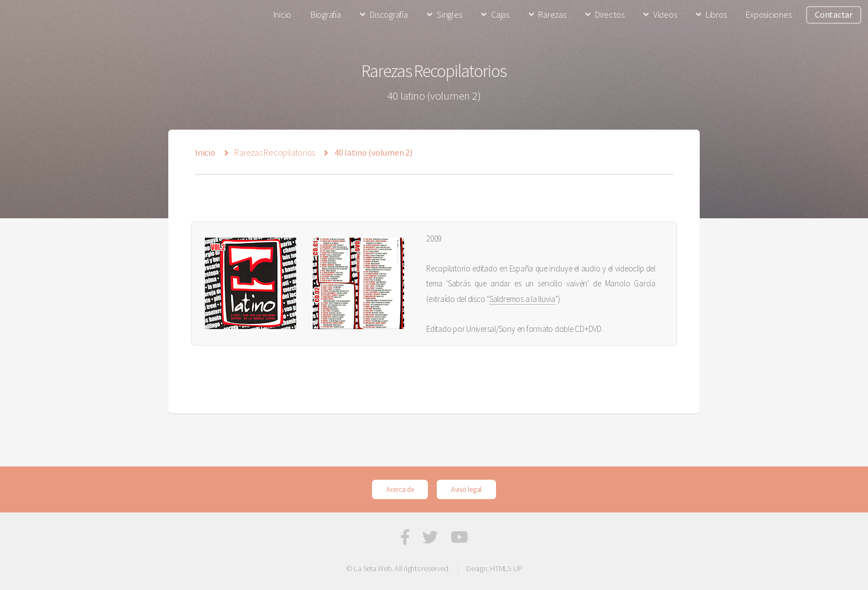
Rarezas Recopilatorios (275, 152)
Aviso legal (466, 489)
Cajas (500, 14)
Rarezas (552, 14)
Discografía (389, 14)
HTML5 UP (506, 568)
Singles (449, 14)
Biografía (326, 14)
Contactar (834, 14)
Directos (609, 14)
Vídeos (665, 14)
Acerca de (400, 489)
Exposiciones (768, 14)
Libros (716, 14)
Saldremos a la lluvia (522, 299)
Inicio (283, 14)
